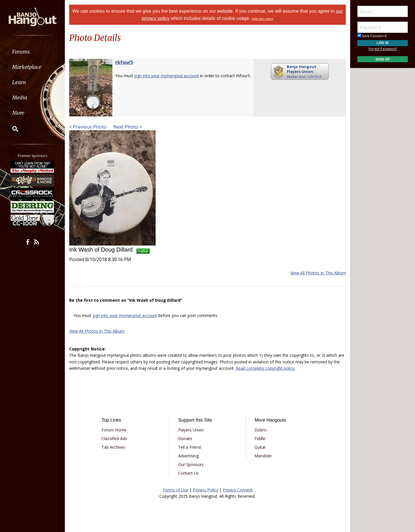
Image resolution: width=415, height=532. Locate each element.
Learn (19, 82)
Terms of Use (175, 490)
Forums (21, 52)
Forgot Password (383, 49)
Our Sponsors (191, 464)
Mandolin (263, 456)
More (18, 113)
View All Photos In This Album (318, 273)
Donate (185, 438)
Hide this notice (262, 19)
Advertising (188, 456)
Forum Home (114, 430)
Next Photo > (127, 127)
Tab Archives (113, 447)
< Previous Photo (88, 127)
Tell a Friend (189, 447)
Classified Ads (114, 438)
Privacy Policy (205, 490)
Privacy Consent (238, 490)
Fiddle (260, 438)
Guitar (260, 447)
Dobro (261, 430)
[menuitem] (32, 52)
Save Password (372, 36)
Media (20, 98)
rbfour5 (124, 62)
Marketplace (27, 67)
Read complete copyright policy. (265, 368)
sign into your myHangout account (167, 76)
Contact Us (188, 473)
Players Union (191, 430)
